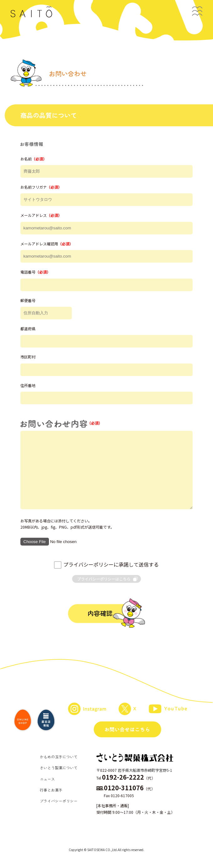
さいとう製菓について (59, 768)
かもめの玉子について (59, 757)
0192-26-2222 (123, 777)
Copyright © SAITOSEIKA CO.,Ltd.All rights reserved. (106, 850)
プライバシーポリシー (59, 801)
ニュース (47, 779)
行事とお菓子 (51, 790)
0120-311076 (124, 788)
